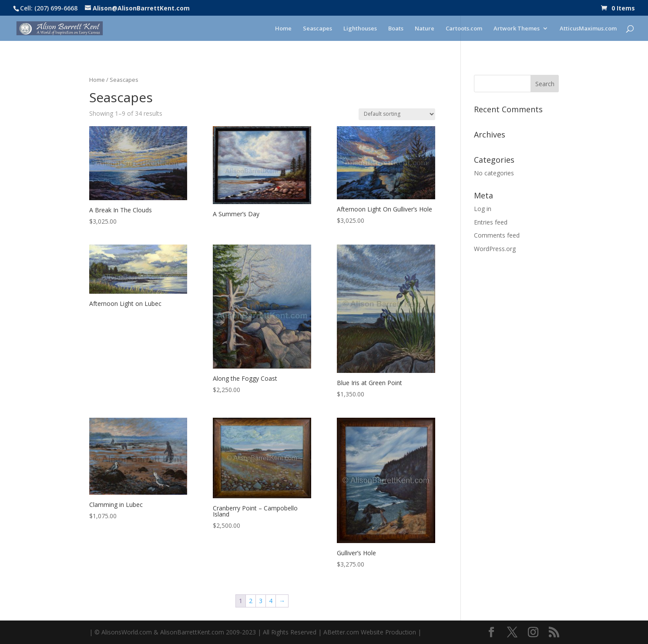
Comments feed (497, 235)
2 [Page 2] (251, 601)
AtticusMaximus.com (588, 29)
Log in (483, 209)
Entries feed (491, 222)
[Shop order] (397, 114)
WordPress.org (495, 249)
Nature (425, 29)
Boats (396, 29)
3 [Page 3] (261, 601)
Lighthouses (360, 29)
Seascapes (317, 29)
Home (283, 29)
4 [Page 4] (271, 601)
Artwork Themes (517, 29)
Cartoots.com (464, 29)
